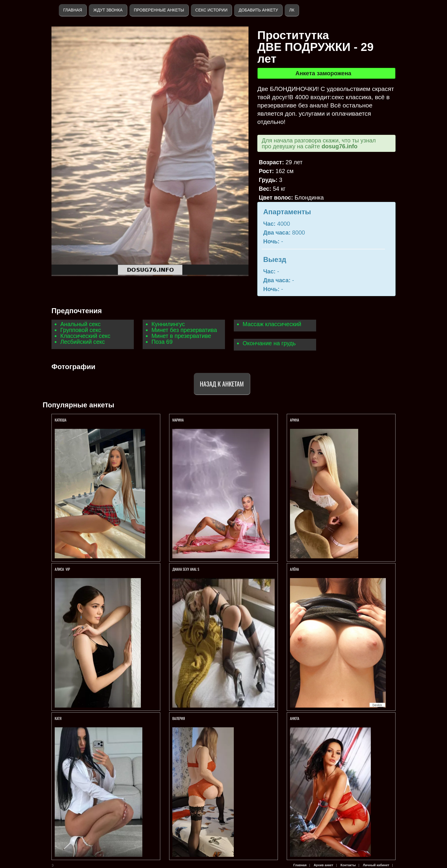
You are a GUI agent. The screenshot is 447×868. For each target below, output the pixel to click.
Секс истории (211, 10)
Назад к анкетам (222, 384)
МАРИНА (179, 420)
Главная (73, 10)
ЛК (292, 10)
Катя (58, 718)
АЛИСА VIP (62, 569)
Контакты (348, 865)
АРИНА (295, 420)
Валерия (179, 718)
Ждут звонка (108, 10)
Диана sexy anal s (186, 569)
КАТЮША (61, 420)
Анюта (295, 718)
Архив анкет (324, 865)
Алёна (295, 569)
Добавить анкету (258, 10)
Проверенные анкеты (159, 10)
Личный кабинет (376, 865)
